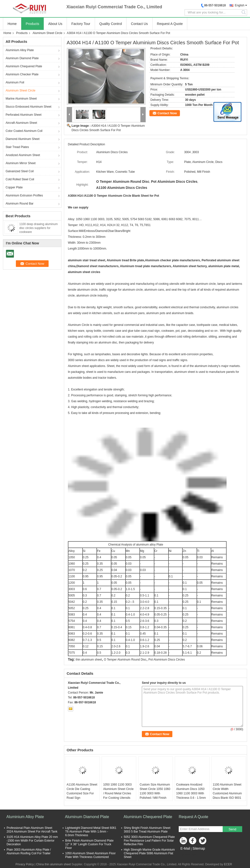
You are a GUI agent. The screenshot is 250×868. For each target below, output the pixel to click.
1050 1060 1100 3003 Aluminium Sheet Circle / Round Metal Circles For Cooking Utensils (118, 791)
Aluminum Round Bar (20, 204)
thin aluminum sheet (89, 660)
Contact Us (139, 24)
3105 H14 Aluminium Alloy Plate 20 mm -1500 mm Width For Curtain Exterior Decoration (32, 841)
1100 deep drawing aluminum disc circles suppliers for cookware (38, 228)
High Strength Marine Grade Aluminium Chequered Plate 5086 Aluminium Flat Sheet (149, 853)
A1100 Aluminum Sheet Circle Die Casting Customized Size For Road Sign (82, 791)
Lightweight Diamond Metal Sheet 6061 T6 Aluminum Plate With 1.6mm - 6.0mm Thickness (91, 832)
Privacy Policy (25, 864)
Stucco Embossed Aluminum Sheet (28, 107)
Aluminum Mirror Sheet (21, 163)
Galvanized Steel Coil (20, 171)
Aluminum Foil (15, 82)
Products (32, 24)
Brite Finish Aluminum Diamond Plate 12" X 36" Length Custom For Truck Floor (89, 844)
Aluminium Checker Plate (22, 74)
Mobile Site (187, 855)
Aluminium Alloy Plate (20, 50)
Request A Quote (170, 24)
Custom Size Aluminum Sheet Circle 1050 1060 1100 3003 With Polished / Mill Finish (155, 791)
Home (12, 24)
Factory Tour (81, 24)
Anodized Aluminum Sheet (23, 155)
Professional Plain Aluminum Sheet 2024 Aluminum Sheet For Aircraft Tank (32, 830)
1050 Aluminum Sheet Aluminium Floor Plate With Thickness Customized (90, 855)
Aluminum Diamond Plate (22, 58)
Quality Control (111, 24)
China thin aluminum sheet (53, 864)
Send (232, 829)
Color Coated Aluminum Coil (24, 131)
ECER (228, 864)
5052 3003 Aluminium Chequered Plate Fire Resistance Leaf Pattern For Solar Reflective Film (149, 841)
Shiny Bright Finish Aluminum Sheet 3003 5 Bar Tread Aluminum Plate (147, 830)
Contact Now (167, 113)
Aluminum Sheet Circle (47, 33)
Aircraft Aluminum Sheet (21, 123)
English (240, 5)
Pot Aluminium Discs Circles (167, 660)
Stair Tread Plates (17, 147)
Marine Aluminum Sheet (21, 99)
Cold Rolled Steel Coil (20, 179)
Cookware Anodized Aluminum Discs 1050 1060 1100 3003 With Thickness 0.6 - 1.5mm (191, 791)
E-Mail (185, 848)
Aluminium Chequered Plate (24, 66)
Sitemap (199, 848)
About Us (55, 24)
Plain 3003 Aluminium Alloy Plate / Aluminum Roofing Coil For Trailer (29, 851)
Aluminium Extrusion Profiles (24, 195)
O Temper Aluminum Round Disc (125, 660)
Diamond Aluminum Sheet (23, 139)
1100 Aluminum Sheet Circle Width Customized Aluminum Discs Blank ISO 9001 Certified (227, 793)
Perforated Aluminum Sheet (24, 115)
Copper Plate (14, 187)
